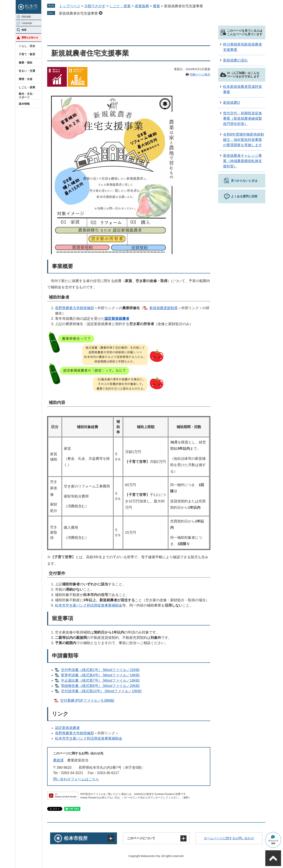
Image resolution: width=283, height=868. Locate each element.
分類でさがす (95, 6)
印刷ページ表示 (200, 74)
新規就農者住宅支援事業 (78, 13)
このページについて (141, 838)
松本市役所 (76, 838)
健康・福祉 (26, 63)
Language (27, 23)
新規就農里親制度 (164, 308)
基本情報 (24, 104)
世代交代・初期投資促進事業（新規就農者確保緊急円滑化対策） (243, 119)
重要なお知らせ (30, 38)
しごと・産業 (27, 87)
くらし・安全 (27, 46)
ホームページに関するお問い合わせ (229, 838)
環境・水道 (26, 79)
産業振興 (142, 6)
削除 (101, 13)
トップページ (70, 6)
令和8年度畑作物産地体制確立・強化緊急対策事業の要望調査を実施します (243, 140)
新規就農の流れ (235, 60)
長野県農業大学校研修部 (74, 308)
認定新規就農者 (117, 319)
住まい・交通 (27, 71)
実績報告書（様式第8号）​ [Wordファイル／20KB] (100, 686)
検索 (24, 30)
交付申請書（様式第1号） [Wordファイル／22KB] (100, 670)
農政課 (58, 760)
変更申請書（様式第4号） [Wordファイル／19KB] (100, 675)
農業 (156, 6)
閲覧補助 (26, 17)
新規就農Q (232, 103)
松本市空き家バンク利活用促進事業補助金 (89, 605)
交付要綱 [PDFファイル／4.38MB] (87, 701)
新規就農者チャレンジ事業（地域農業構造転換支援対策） (243, 161)
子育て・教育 (27, 54)
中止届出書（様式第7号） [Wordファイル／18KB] (100, 680)
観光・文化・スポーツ (27, 96)
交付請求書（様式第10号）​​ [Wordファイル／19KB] (101, 691)
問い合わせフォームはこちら (76, 779)
